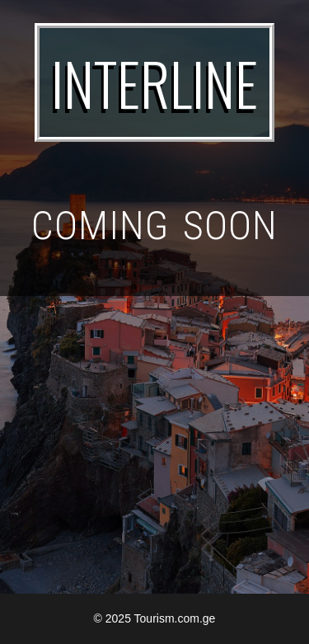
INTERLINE (154, 82)
